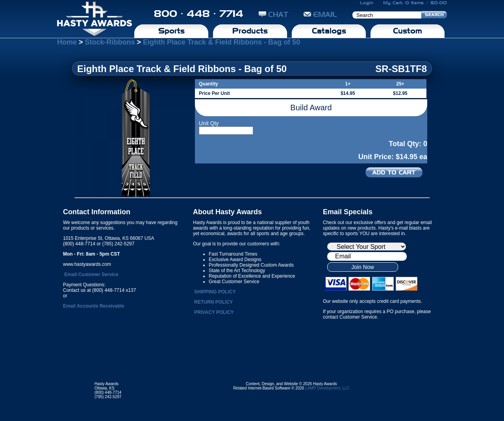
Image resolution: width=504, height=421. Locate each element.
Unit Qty (209, 123)
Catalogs (329, 31)
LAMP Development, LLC (327, 388)
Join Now (363, 267)
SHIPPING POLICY (215, 292)
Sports (171, 31)
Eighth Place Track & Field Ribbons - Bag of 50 (221, 42)
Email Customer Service (91, 274)
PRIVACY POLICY (214, 312)
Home (67, 42)
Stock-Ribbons (110, 42)
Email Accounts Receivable (94, 306)
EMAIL (320, 14)
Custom (408, 31)
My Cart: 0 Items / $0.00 (415, 3)
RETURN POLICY (213, 302)
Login (367, 3)
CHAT (273, 14)
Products (250, 31)
